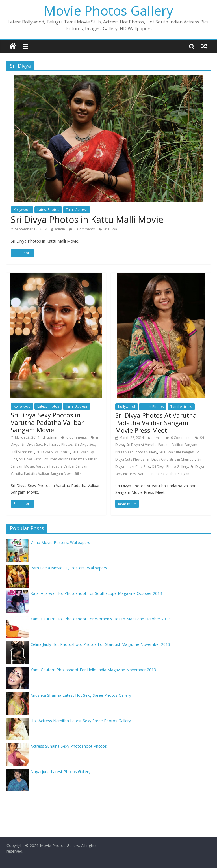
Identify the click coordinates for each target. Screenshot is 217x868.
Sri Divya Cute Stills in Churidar (171, 459)
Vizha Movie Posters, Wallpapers (60, 542)
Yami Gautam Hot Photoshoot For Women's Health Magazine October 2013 (100, 619)
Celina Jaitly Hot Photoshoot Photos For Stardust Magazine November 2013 (100, 644)
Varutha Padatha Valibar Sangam (62, 466)
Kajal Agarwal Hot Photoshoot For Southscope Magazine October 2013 (96, 593)
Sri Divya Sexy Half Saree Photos (47, 444)
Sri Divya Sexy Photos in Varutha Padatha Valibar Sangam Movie (47, 422)
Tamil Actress (77, 210)
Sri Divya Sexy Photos (53, 452)
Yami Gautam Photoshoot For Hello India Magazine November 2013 (93, 670)
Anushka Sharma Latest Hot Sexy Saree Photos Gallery (81, 695)
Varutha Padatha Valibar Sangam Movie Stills (46, 474)
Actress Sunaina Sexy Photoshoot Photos (69, 746)
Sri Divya (110, 229)
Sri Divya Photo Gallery (170, 467)
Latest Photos (48, 210)
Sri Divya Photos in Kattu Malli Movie (87, 219)
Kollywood (22, 210)
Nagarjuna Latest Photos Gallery (60, 772)
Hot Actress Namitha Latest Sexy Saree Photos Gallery (81, 721)
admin (60, 229)
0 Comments (82, 229)
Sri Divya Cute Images (176, 452)
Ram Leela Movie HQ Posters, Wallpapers (69, 568)
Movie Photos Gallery (109, 10)
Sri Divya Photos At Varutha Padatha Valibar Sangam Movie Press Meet (156, 423)
